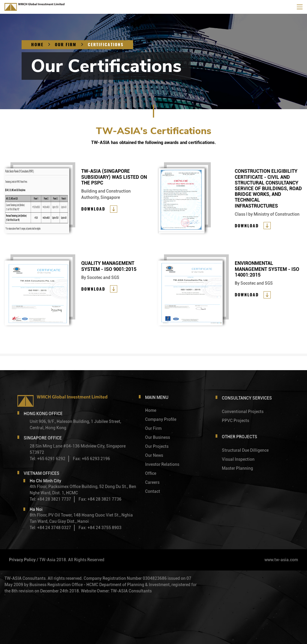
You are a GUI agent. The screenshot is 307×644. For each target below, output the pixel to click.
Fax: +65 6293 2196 (91, 459)
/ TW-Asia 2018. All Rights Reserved (70, 560)
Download (93, 209)
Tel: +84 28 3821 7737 (50, 499)
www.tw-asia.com (281, 560)
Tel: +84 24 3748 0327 (50, 528)
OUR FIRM (66, 45)
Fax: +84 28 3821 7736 (100, 499)
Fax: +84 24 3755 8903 (100, 528)
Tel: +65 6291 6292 (48, 459)
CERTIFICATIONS (106, 45)
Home (37, 45)
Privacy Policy (22, 560)
